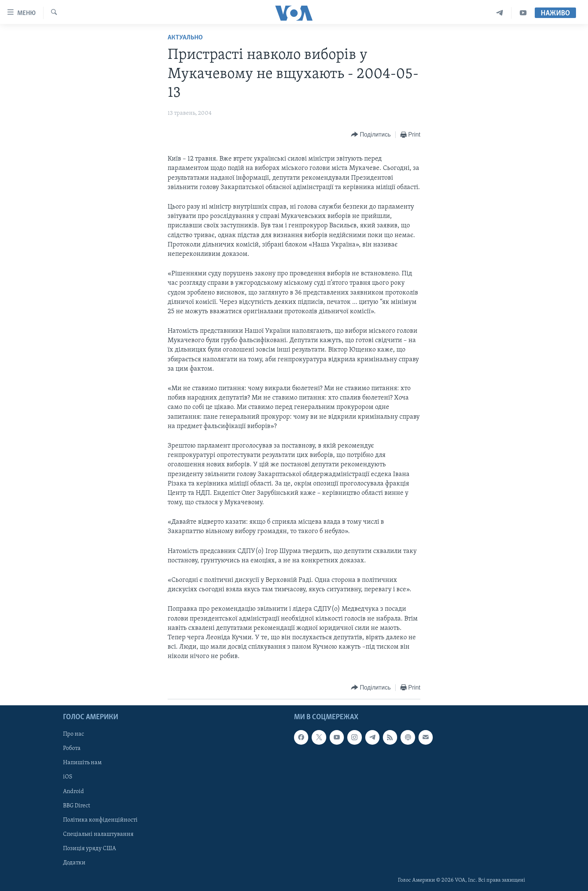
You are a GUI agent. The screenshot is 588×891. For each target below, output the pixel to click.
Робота (72, 748)
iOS (68, 777)
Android (73, 791)
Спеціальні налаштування (98, 834)
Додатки (74, 862)
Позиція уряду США (89, 848)
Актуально (185, 38)
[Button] (371, 135)
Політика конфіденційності (100, 820)
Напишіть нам (82, 763)
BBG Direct (76, 805)
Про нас (73, 734)
